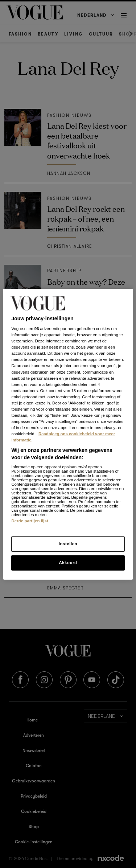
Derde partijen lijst (30, 521)
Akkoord (68, 563)
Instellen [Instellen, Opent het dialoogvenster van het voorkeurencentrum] (68, 544)
